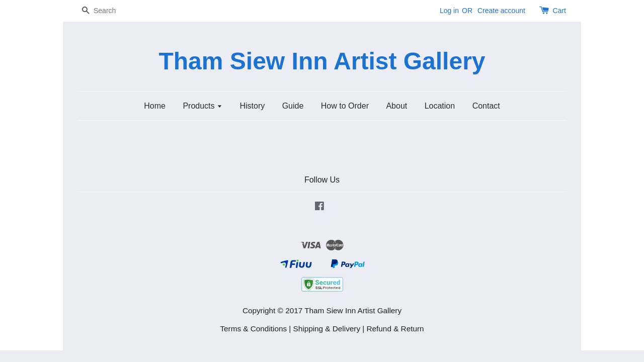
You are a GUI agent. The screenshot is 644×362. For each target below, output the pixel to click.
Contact (486, 106)
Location (440, 106)
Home (155, 106)
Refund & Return (395, 329)
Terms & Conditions (253, 329)
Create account (501, 11)
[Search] (108, 11)
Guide (293, 106)
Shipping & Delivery (327, 329)
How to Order (345, 106)
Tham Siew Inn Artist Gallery (322, 61)
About (396, 106)
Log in (449, 11)
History (252, 106)
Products (203, 106)
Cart (559, 11)
